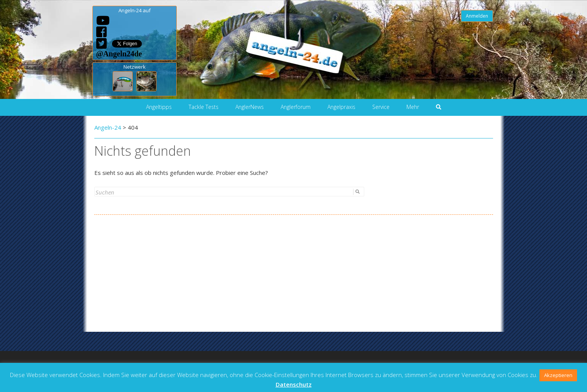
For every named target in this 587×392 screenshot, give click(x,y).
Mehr (413, 107)
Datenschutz (294, 384)
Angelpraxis (341, 107)
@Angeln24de (119, 54)
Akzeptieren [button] (558, 375)
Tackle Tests (204, 107)
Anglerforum (296, 107)
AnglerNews (250, 107)
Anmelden (477, 16)
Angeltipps (159, 107)
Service (381, 107)
